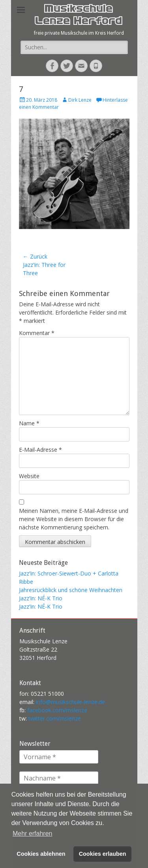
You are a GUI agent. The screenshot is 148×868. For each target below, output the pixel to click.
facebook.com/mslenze (57, 710)
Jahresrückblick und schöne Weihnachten (71, 590)
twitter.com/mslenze (55, 718)
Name (29, 423)
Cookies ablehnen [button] (41, 854)
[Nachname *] (59, 778)
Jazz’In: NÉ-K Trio (41, 598)
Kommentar (37, 333)
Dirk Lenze (80, 100)
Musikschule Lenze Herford (78, 16)
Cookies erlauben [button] (103, 854)
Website (29, 476)
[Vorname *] (59, 757)
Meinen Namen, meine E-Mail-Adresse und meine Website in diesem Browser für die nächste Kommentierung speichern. (74, 519)
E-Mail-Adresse (40, 450)
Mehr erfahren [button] (33, 834)
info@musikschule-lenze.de (70, 702)
